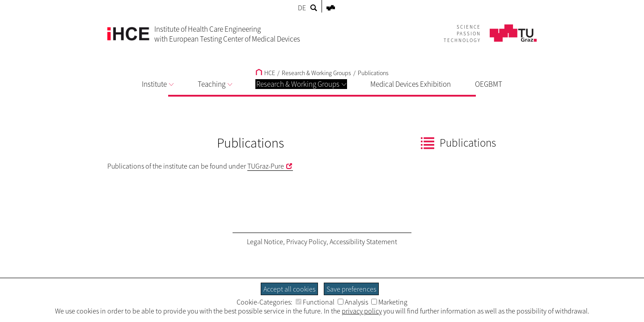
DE (302, 8)
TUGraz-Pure (266, 166)
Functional (315, 302)
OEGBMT (489, 84)
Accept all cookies (289, 289)
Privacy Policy (306, 241)
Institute (158, 84)
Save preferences (351, 289)
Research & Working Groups (301, 84)
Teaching (215, 84)
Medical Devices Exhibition (411, 84)
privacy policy (362, 311)
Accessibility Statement (363, 241)
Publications (373, 73)
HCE (265, 73)
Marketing (389, 302)
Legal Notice (265, 241)
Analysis (353, 302)
